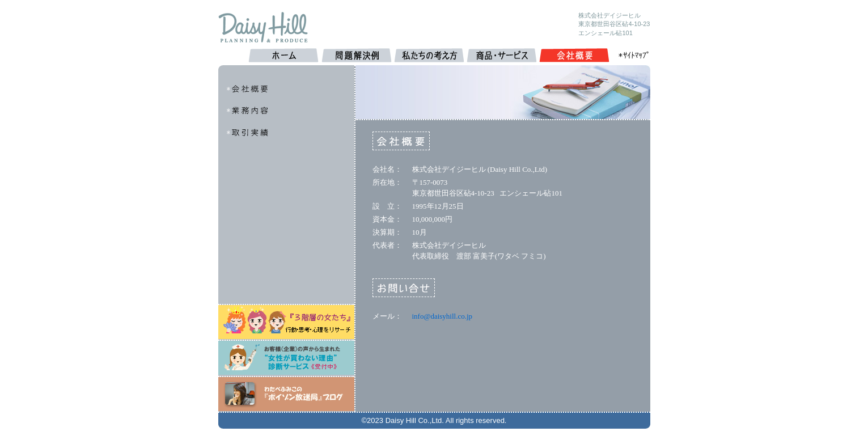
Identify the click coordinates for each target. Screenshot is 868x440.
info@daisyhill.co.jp (443, 316)
